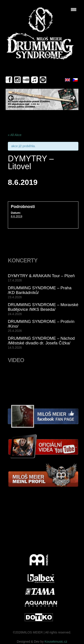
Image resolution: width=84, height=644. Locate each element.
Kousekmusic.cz (56, 642)
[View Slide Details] (42, 99)
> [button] (73, 98)
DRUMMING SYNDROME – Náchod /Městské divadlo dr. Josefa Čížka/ (41, 341)
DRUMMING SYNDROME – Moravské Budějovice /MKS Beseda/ (43, 307)
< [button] (11, 98)
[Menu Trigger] (74, 10)
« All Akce (15, 135)
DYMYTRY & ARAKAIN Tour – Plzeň (41, 276)
